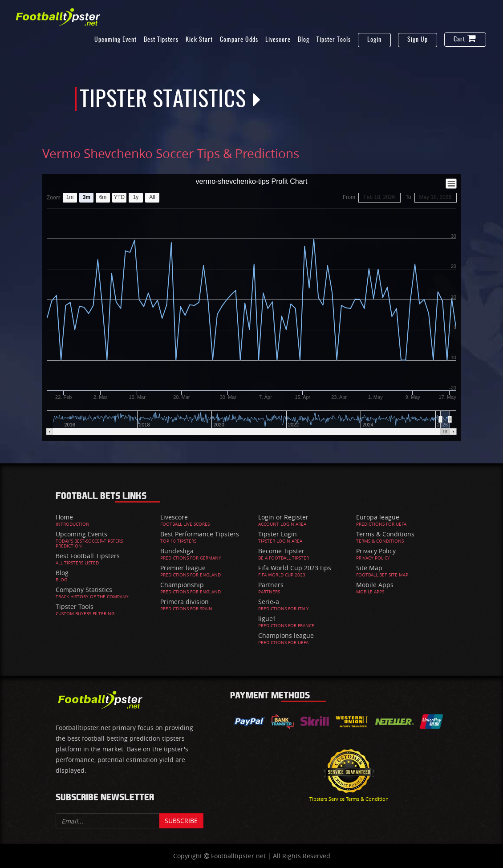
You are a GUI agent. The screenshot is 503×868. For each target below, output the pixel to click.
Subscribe (181, 821)
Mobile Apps (375, 585)
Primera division (185, 602)
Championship (182, 585)
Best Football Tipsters (88, 556)
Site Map (369, 568)
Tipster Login (278, 534)
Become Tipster (281, 551)
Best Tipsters (161, 40)
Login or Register (283, 517)
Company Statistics (84, 590)
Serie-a (269, 602)
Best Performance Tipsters (200, 534)
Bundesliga (177, 551)
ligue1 (267, 619)
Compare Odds (239, 40)
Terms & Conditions (385, 534)
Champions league (286, 635)
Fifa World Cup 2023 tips (295, 568)
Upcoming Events (81, 534)
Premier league (183, 568)
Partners (271, 585)
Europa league (378, 517)
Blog (304, 40)
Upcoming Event (116, 40)
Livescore (278, 40)
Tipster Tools (334, 40)
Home (64, 517)
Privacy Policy (376, 551)
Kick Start (199, 40)
